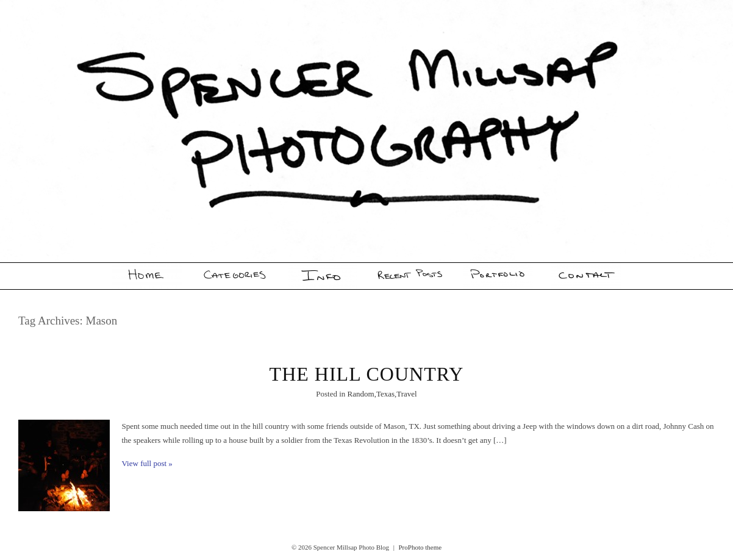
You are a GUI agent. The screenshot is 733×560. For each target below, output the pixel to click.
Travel (406, 394)
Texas (385, 394)
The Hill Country (367, 374)
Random (361, 394)
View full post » (147, 463)
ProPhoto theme (420, 547)
